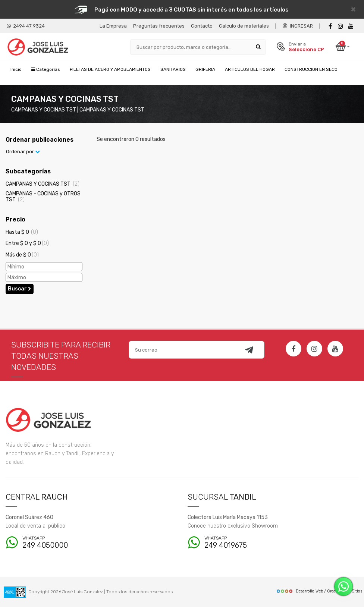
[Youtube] (351, 26)
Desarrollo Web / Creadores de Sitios (319, 591)
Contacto (202, 26)
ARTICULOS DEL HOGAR (250, 69)
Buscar (20, 289)
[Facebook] (330, 26)
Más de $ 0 (22, 255)
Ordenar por (23, 152)
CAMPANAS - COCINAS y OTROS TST (43, 196)
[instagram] (341, 26)
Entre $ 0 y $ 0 (27, 243)
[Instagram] (314, 349)
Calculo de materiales (244, 26)
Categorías (46, 69)
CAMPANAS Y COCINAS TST (43, 184)
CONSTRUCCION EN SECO (311, 69)
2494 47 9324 (26, 26)
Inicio (16, 69)
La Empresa (113, 26)
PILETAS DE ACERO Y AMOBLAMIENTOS (110, 69)
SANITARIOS (173, 69)
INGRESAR (298, 26)
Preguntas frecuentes (159, 26)
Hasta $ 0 (22, 232)
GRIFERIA (205, 69)
